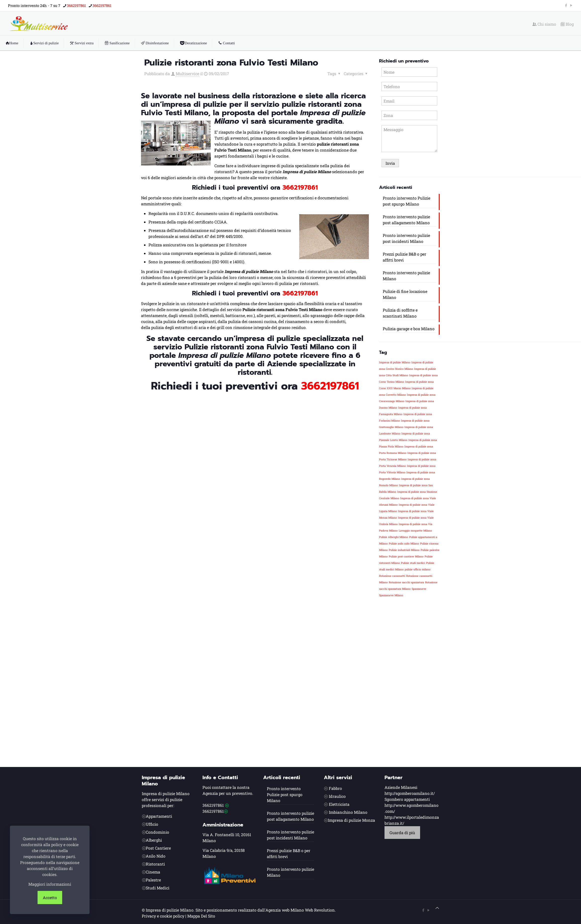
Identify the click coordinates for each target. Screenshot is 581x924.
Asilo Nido (156, 856)
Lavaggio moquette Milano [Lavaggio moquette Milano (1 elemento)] (415, 531)
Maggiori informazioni (50, 884)
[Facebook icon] (566, 5)
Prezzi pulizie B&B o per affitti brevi (405, 257)
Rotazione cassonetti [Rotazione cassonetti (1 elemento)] (392, 576)
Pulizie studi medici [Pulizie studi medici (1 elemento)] (413, 563)
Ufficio (152, 824)
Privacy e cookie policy (163, 916)
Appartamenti (159, 816)
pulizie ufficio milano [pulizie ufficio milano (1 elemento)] (418, 569)
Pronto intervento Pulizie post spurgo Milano (407, 201)
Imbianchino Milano (348, 812)
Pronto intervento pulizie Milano (406, 276)
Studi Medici (158, 888)
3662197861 (213, 805)
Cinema (153, 872)
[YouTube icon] (571, 5)
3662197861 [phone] (76, 5)
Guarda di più (402, 833)
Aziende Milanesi (401, 787)
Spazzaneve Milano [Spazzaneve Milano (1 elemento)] (391, 595)
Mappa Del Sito (201, 916)
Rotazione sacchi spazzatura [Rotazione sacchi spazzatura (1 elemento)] (406, 582)
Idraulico (337, 796)
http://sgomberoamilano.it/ (410, 793)
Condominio (157, 832)
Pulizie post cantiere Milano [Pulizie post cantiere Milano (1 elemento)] (406, 556)
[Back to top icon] (437, 908)
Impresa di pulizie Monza (351, 820)
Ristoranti (155, 864)
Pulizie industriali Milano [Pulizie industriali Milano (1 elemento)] (404, 550)
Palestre (153, 880)
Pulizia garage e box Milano (409, 329)
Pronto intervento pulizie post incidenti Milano (406, 238)
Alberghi (154, 840)
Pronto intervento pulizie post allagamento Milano (406, 220)
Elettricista (339, 804)
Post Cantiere (158, 848)
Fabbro (335, 788)
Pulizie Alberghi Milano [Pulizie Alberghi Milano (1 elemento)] (394, 537)
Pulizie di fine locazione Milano (405, 294)
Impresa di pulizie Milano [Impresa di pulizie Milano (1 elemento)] (395, 362)
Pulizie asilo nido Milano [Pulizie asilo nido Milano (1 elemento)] (404, 544)
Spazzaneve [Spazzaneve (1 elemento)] (419, 589)
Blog (567, 24)
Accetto (50, 897)
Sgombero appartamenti (407, 799)
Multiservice (188, 74)
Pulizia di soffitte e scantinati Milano (400, 313)
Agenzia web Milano (285, 910)
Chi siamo (544, 24)
